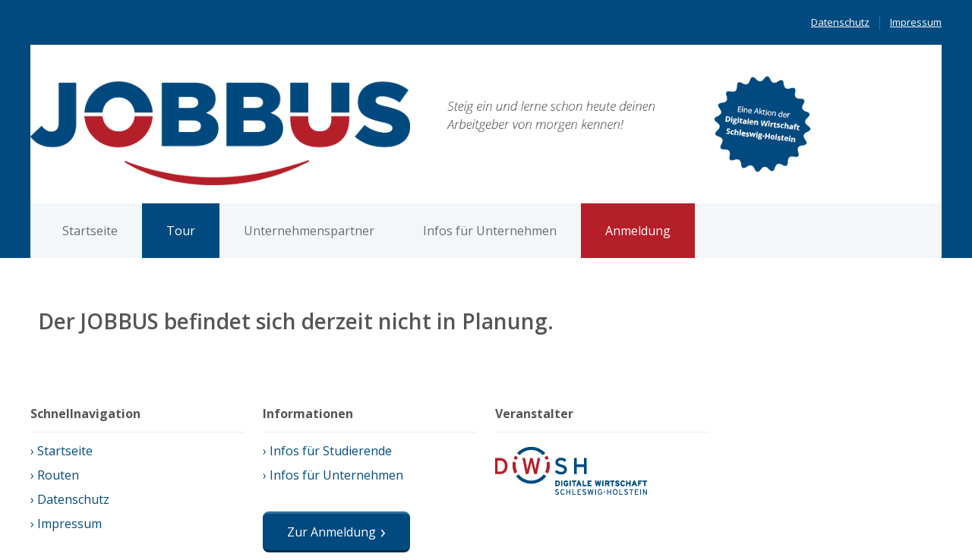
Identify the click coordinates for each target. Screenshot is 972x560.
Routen (58, 475)
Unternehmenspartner (309, 231)
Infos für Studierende (331, 451)
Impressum (916, 22)
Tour (181, 231)
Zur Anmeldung (331, 532)
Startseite (90, 231)
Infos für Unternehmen (490, 231)
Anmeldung (638, 231)
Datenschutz (840, 22)
